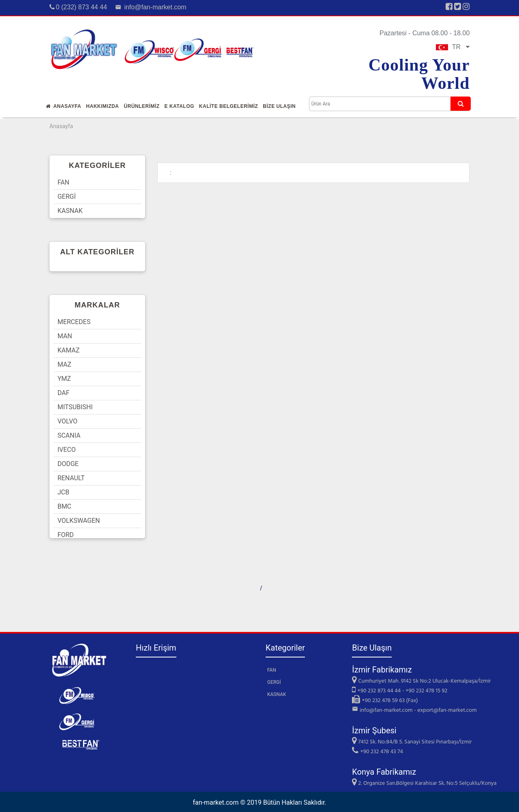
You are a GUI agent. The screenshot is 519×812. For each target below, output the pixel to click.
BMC (64, 506)
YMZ (64, 379)
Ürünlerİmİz (142, 106)
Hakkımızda (102, 106)
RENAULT (71, 478)
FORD (66, 535)
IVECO (67, 450)
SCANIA (69, 435)
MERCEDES (74, 322)
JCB (63, 492)
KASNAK (70, 211)
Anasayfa (64, 106)
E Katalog (179, 106)
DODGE (68, 464)
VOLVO (68, 421)
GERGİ (67, 197)
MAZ (64, 364)
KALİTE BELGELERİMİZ (229, 106)
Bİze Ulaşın (279, 106)
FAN (63, 182)
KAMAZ (69, 350)
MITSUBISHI (75, 407)
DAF (64, 393)
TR (453, 47)
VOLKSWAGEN (79, 521)
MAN (65, 336)
